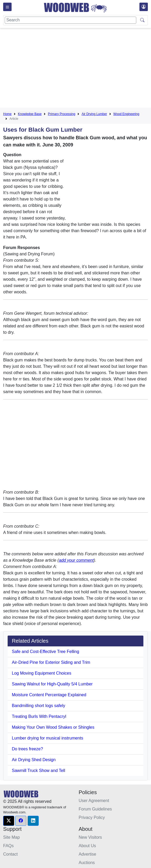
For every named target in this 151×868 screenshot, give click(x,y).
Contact (10, 854)
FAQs (8, 846)
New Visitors (90, 837)
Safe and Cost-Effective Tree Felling (46, 652)
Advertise (87, 854)
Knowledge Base (30, 114)
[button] (9, 821)
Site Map (11, 837)
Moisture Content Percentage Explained (49, 695)
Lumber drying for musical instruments (47, 738)
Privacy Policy (92, 817)
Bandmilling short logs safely (39, 706)
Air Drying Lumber (94, 114)
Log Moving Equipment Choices (42, 673)
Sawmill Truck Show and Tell (38, 771)
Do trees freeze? (27, 749)
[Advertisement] (77, 69)
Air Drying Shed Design (34, 760)
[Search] (71, 20)
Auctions (87, 863)
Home (7, 114)
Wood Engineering (126, 114)
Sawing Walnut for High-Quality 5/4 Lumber (52, 684)
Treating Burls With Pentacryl (39, 716)
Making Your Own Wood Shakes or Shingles (53, 727)
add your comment (76, 560)
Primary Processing (62, 114)
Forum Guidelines (95, 809)
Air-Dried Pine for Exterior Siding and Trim (51, 662)
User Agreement (94, 801)
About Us (87, 846)
